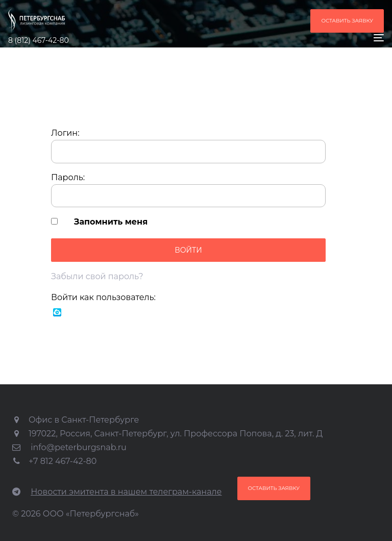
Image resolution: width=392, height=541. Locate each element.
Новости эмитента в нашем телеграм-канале (126, 492)
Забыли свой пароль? (97, 276)
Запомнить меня (111, 222)
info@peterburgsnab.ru (79, 447)
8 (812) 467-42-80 (39, 40)
